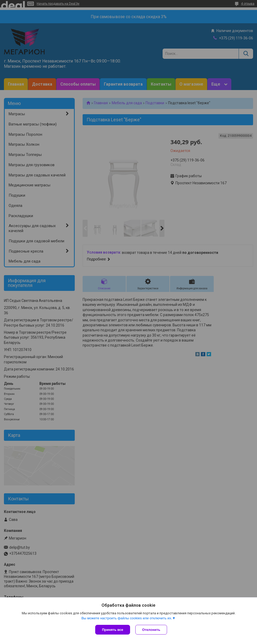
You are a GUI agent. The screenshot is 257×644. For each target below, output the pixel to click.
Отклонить (151, 630)
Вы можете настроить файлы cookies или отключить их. (127, 618)
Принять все (113, 630)
